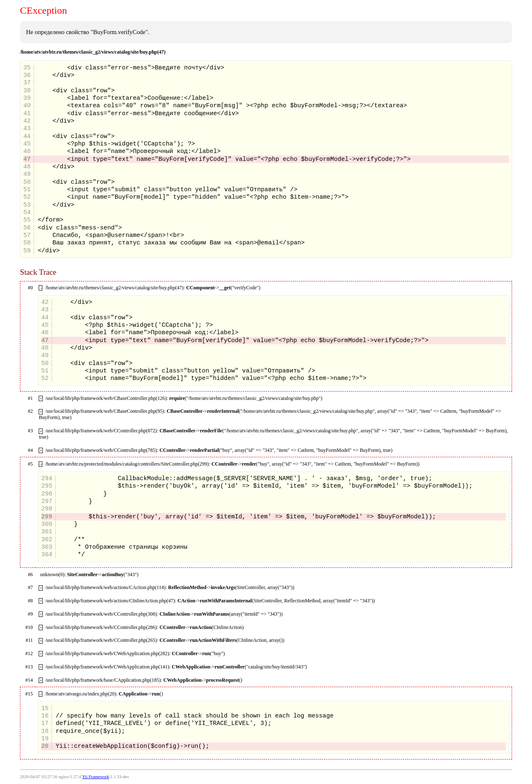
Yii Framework (95, 777)
